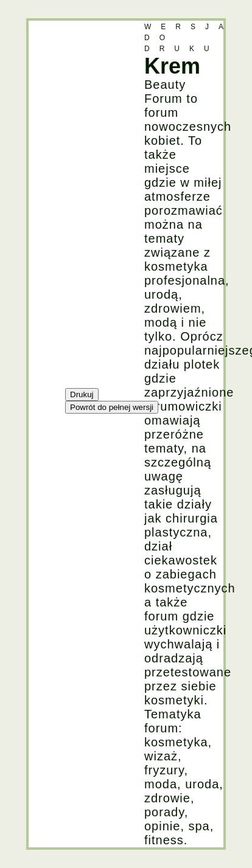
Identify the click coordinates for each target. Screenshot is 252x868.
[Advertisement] (77, 203)
